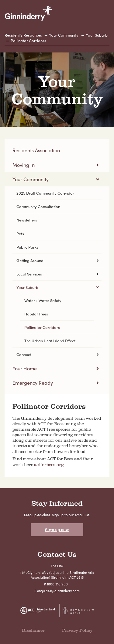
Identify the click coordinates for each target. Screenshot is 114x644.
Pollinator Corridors (28, 40)
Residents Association (36, 150)
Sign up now (57, 530)
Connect (24, 354)
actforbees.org (49, 464)
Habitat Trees (36, 314)
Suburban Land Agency (38, 610)
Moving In (24, 165)
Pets (20, 234)
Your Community (64, 35)
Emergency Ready (33, 383)
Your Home (25, 368)
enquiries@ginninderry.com (58, 591)
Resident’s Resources (23, 35)
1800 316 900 (57, 584)
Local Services (29, 274)
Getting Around (30, 260)
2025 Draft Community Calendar (45, 193)
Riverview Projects (78, 610)
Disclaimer (33, 630)
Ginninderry (29, 13)
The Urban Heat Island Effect (50, 341)
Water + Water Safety (43, 300)
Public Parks (27, 247)
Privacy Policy (77, 630)
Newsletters (27, 220)
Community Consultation (38, 206)
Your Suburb (97, 35)
